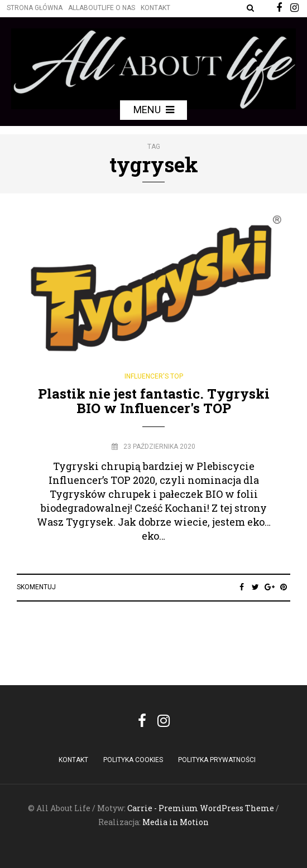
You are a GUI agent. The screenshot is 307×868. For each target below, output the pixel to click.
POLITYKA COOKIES (133, 760)
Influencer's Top (154, 376)
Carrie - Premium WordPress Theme (201, 808)
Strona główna (35, 8)
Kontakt (155, 8)
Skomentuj (36, 587)
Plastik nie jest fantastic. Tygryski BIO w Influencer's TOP (154, 401)
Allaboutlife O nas (102, 8)
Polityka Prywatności (217, 760)
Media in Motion (176, 822)
